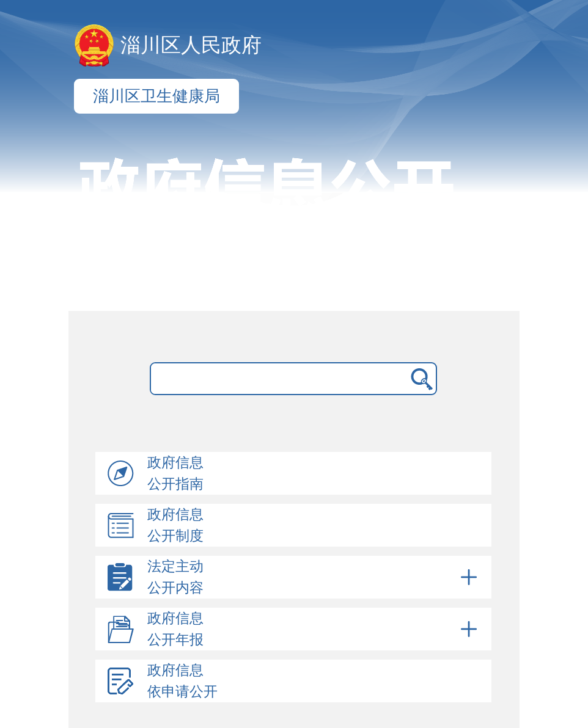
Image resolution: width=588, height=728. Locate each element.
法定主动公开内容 (314, 577)
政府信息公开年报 (314, 629)
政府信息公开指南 (175, 473)
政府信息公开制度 (175, 525)
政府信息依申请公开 (182, 681)
